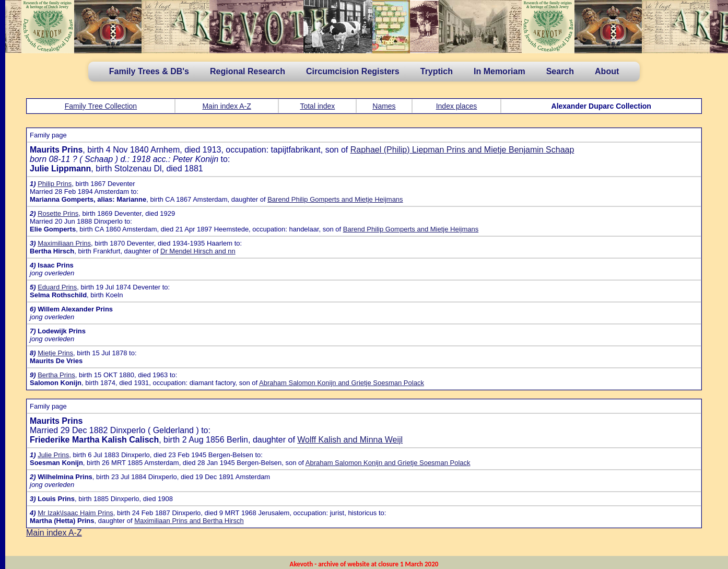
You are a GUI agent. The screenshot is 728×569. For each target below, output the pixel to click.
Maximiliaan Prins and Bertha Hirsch (189, 521)
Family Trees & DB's (149, 71)
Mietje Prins (55, 353)
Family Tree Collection (101, 106)
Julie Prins (53, 455)
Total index (317, 106)
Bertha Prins (56, 375)
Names (384, 106)
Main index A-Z (226, 106)
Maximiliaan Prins (64, 243)
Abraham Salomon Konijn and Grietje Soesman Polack (342, 383)
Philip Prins (55, 184)
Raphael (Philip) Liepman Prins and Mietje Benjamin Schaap (462, 150)
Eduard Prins (57, 287)
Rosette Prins (58, 213)
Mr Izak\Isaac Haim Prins (75, 513)
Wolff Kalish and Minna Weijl (350, 440)
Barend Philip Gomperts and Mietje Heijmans (335, 199)
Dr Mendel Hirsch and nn (198, 251)
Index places (457, 106)
